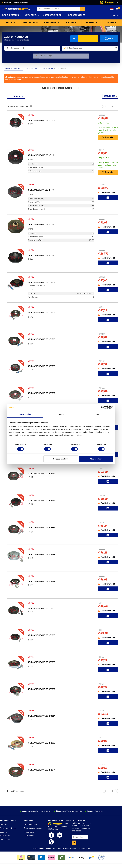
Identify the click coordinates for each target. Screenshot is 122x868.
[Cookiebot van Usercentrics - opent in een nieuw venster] (103, 407)
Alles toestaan (96, 459)
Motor (9, 23)
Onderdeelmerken (52, 15)
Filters (49, 96)
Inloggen (115, 15)
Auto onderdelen (10, 15)
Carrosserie (50, 23)
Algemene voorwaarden (33, 828)
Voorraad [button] (10, 106)
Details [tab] (61, 414)
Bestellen (4, 824)
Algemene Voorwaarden (67, 848)
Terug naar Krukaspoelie (16, 95)
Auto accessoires (76, 15)
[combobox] (35, 48)
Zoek (109, 39)
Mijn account (5, 840)
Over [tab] (97, 414)
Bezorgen (4, 832)
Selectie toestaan (61, 459)
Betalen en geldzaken (8, 828)
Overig (111, 23)
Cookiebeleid (29, 836)
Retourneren (5, 836)
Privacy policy (29, 832)
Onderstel (30, 23)
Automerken (31, 15)
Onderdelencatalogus (13, 69)
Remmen (91, 23)
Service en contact (31, 824)
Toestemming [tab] (25, 414)
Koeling (70, 23)
